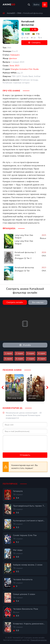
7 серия (31, 359)
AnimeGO (11, 13)
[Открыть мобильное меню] (45, 5)
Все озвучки (38, 302)
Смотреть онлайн (15, 302)
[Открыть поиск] (29, 5)
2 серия (19, 353)
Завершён (15, 55)
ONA (19, 13)
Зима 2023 (14, 66)
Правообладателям (39, 640)
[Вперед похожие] (47, 388)
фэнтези (13, 58)
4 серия (42, 353)
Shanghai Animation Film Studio (25, 69)
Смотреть (36, 43)
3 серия (31, 353)
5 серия (8, 359)
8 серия (42, 359)
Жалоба (25, 345)
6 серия (19, 359)
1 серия (8, 353)
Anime (9, 5)
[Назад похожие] (3, 388)
